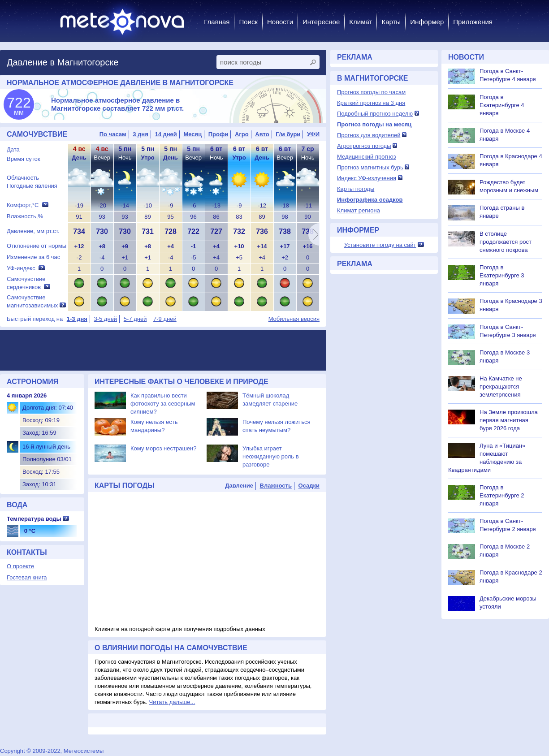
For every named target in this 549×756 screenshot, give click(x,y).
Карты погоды (356, 189)
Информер (427, 22)
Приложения (473, 22)
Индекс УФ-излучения (367, 178)
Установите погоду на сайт (380, 245)
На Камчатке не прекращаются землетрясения (501, 387)
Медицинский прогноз (366, 157)
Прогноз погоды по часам (371, 92)
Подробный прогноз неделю (375, 114)
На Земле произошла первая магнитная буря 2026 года (509, 420)
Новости (280, 22)
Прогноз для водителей (369, 135)
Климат (361, 22)
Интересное (321, 22)
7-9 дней (165, 319)
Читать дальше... (172, 702)
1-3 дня (77, 319)
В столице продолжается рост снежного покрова (506, 242)
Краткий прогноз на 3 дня (371, 103)
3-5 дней (105, 319)
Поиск (248, 22)
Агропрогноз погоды (364, 146)
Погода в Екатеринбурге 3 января (502, 275)
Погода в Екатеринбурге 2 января (502, 495)
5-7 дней (135, 319)
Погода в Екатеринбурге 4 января (502, 105)
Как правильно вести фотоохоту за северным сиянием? (163, 404)
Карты (391, 22)
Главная (217, 22)
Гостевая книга (27, 577)
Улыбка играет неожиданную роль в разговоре (271, 456)
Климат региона (359, 210)
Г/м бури (288, 134)
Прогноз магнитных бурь (370, 167)
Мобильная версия (294, 319)
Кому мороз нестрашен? (163, 448)
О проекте (20, 566)
